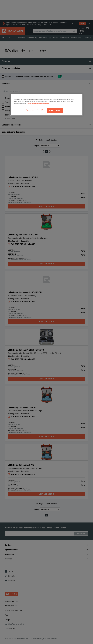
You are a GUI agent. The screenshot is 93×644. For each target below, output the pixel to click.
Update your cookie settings (36, 110)
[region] (47, 105)
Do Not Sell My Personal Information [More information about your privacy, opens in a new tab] (38, 104)
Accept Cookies (55, 110)
